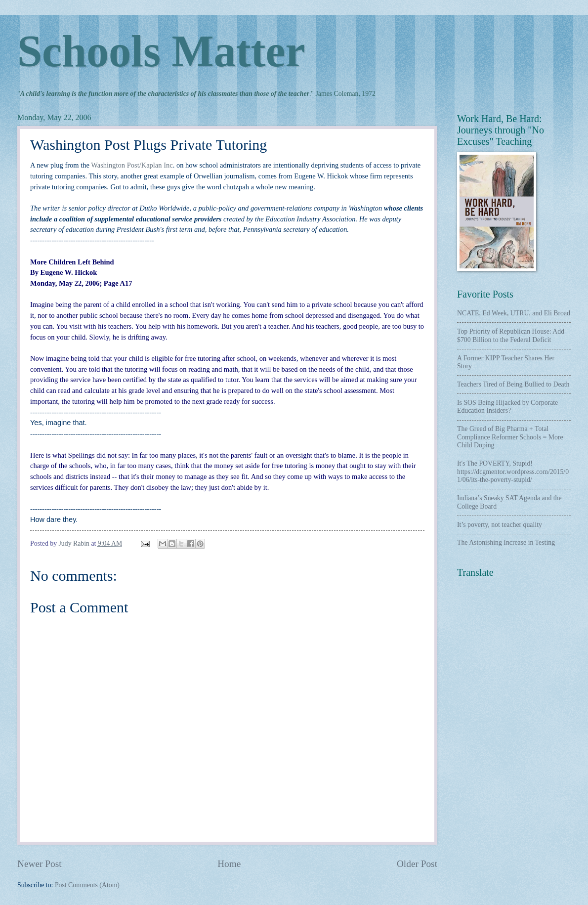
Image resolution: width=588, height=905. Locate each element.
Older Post (417, 864)
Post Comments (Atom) (87, 885)
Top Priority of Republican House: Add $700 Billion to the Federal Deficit (511, 336)
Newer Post (40, 864)
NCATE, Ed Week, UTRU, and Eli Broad (514, 313)
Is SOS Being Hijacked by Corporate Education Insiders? (507, 407)
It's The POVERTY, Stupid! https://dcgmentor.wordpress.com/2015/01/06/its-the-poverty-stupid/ (513, 472)
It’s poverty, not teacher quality (500, 525)
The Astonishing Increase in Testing (506, 542)
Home (229, 864)
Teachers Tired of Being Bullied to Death (513, 384)
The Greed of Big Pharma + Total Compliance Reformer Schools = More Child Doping (510, 437)
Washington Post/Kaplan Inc (132, 165)
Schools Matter (161, 51)
